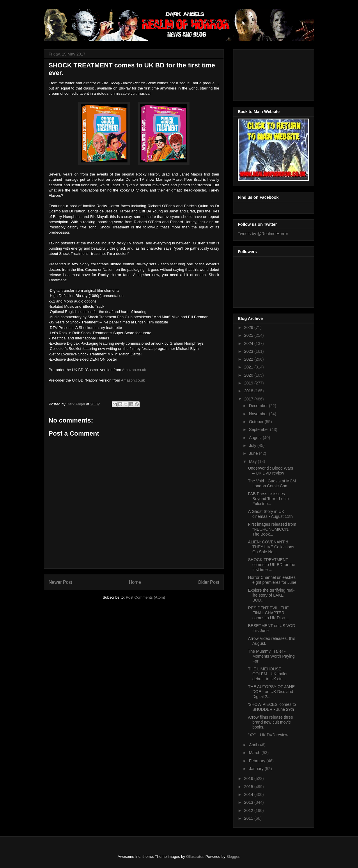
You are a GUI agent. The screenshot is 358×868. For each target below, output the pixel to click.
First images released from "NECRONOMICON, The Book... (272, 529)
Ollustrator (195, 857)
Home (135, 582)
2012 (249, 810)
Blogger (233, 857)
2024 (249, 343)
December (259, 406)
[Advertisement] (264, 74)
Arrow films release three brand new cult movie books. (271, 722)
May (253, 461)
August (256, 438)
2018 (249, 391)
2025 (249, 335)
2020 (249, 375)
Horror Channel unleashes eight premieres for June (272, 580)
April (254, 745)
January (257, 769)
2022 (249, 359)
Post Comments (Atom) (145, 597)
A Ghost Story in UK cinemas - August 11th (270, 514)
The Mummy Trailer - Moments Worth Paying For (271, 656)
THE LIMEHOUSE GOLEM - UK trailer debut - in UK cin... (268, 674)
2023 (249, 351)
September (259, 429)
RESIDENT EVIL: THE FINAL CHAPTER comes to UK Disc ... (269, 613)
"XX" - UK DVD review (268, 735)
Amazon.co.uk (134, 370)
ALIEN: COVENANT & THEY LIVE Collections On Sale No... (271, 547)
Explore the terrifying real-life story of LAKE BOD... (271, 595)
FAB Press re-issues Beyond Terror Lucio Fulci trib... (268, 499)
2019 (249, 383)
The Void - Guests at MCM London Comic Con (272, 483)
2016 (249, 778)
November (259, 414)
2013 (249, 802)
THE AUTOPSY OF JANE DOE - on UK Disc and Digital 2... (271, 692)
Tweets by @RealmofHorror (263, 234)
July (253, 445)
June (254, 453)
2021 (249, 367)
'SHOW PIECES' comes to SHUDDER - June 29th (272, 707)
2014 (249, 794)
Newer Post (60, 582)
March (255, 753)
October (257, 422)
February (258, 761)
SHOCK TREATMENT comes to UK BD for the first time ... (272, 565)
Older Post (208, 582)
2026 (249, 327)
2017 (249, 399)
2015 (249, 787)
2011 (249, 818)
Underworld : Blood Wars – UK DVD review (271, 471)
